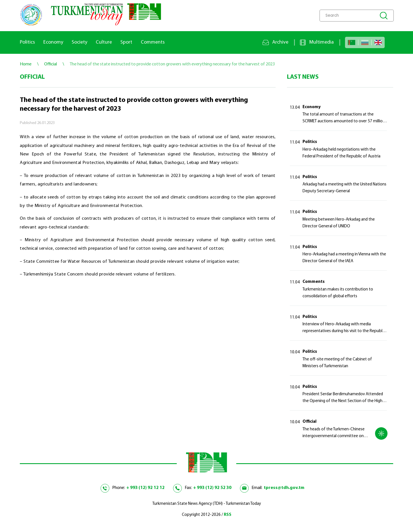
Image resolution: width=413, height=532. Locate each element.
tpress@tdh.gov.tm (284, 488)
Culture (104, 42)
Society (79, 42)
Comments (153, 42)
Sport (126, 42)
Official (309, 422)
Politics (27, 42)
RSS (228, 515)
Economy (53, 42)
